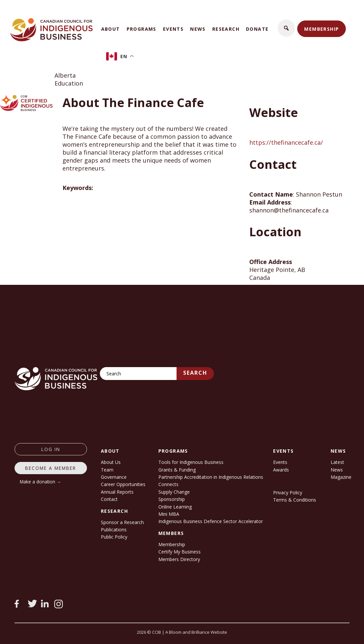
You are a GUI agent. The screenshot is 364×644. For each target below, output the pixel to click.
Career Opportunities (123, 484)
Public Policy (114, 537)
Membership (322, 29)
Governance (114, 477)
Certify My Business (180, 552)
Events (173, 29)
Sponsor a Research (122, 522)
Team (107, 470)
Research (226, 29)
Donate (257, 29)
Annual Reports (117, 492)
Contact (109, 499)
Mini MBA (169, 514)
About (111, 29)
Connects (168, 484)
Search (195, 373)
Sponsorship (172, 499)
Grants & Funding (177, 470)
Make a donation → (40, 482)
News (198, 29)
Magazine (341, 477)
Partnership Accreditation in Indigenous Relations (211, 477)
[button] (286, 28)
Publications (114, 530)
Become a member (51, 468)
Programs (142, 29)
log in (51, 449)
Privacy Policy (288, 492)
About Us (111, 462)
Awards (281, 470)
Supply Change (174, 492)
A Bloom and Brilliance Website (196, 632)
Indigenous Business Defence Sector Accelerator (211, 521)
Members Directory (179, 559)
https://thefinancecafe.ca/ (286, 142)
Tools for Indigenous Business (191, 462)
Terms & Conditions (295, 500)
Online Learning (175, 507)
